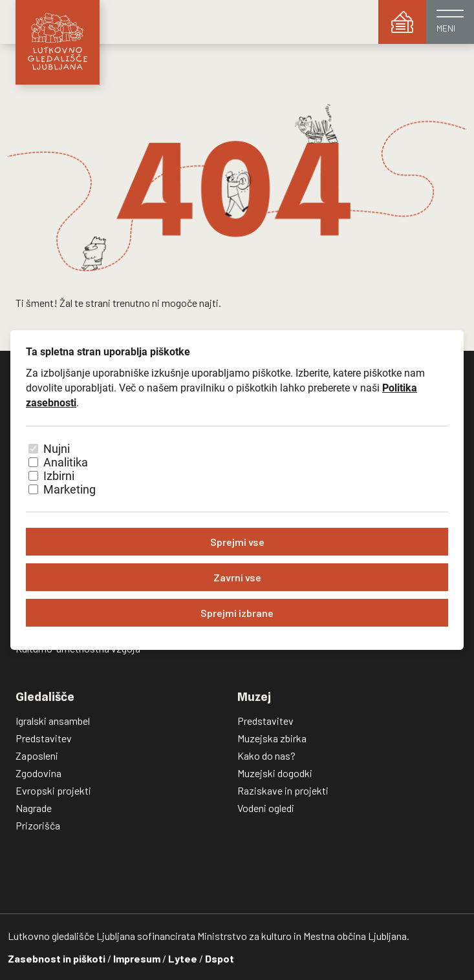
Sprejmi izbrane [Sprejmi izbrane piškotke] (237, 613)
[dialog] (237, 490)
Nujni (57, 449)
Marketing (70, 489)
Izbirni (59, 476)
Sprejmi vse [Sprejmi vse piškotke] (237, 542)
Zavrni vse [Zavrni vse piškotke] (237, 577)
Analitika (66, 462)
